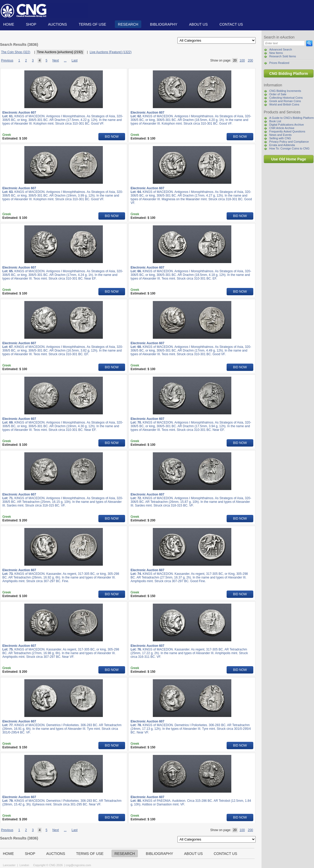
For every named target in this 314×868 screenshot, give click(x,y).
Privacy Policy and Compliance (289, 142)
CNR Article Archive (282, 128)
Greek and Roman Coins (285, 101)
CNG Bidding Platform (289, 74)
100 (242, 60)
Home (9, 24)
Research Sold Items (283, 56)
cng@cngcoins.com (78, 865)
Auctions (57, 24)
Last (75, 60)
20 (235, 60)
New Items (276, 53)
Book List (275, 121)
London (24, 865)
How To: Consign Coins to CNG (289, 148)
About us (198, 24)
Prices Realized (279, 63)
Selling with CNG (280, 138)
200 (250, 60)
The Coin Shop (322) (16, 52)
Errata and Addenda (282, 145)
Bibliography (164, 24)
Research (128, 24)
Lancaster (9, 865)
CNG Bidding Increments (285, 91)
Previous (7, 60)
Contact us (231, 24)
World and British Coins (284, 104)
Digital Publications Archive (287, 125)
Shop (31, 24)
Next (56, 60)
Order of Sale (278, 94)
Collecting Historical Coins (286, 98)
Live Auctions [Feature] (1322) (111, 52)
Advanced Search (281, 49)
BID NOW (112, 137)
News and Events (281, 135)
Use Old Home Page (288, 159)
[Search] (284, 43)
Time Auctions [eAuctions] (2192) (60, 52)
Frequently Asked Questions (287, 131)
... (65, 60)
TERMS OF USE (92, 24)
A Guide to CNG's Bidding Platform (291, 118)
